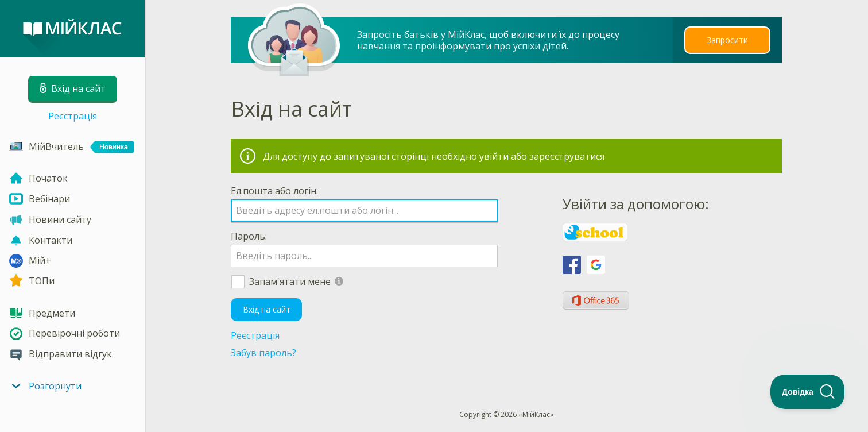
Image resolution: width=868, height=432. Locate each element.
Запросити (727, 40)
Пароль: (249, 236)
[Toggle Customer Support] (808, 392)
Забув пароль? (263, 353)
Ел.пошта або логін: (274, 191)
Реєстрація (73, 116)
